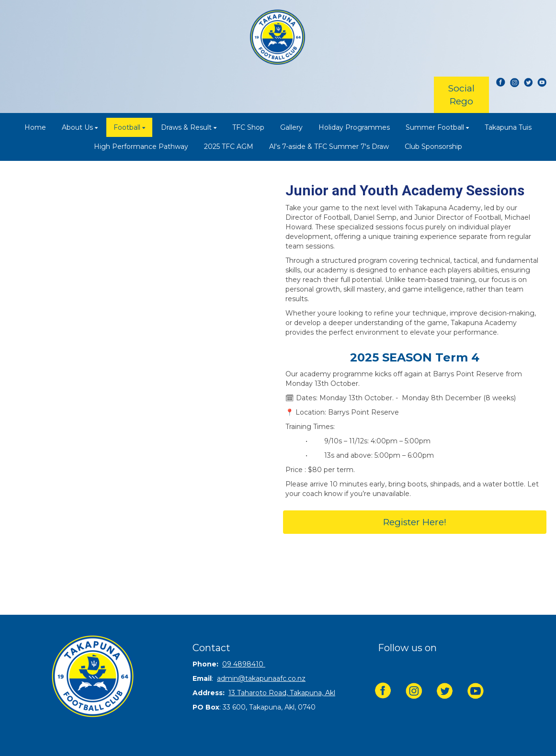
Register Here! (415, 522)
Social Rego (461, 95)
